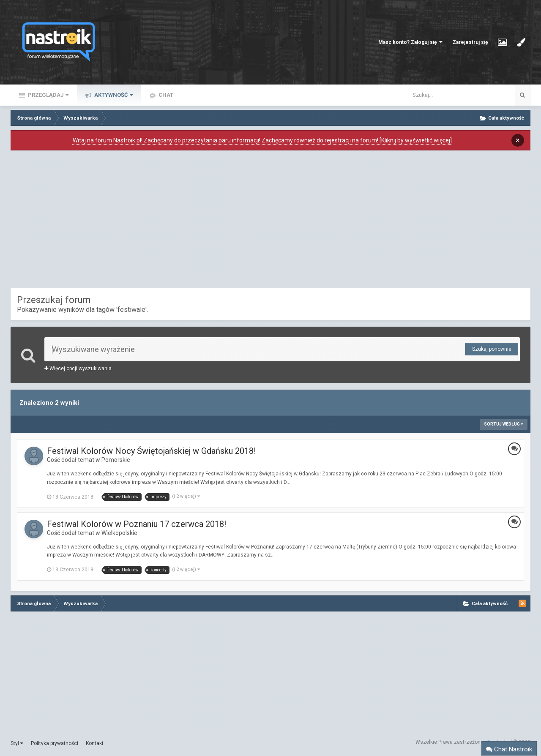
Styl (17, 743)
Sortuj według (504, 424)
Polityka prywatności (55, 743)
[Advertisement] (270, 221)
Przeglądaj (48, 95)
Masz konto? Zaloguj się (410, 42)
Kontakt (95, 743)
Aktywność (113, 95)
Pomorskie (116, 460)
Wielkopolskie (119, 533)
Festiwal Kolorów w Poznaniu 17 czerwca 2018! (137, 524)
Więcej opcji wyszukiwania (78, 368)
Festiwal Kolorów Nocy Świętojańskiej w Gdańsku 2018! (151, 451)
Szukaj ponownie (492, 349)
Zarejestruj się (470, 42)
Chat (165, 95)
